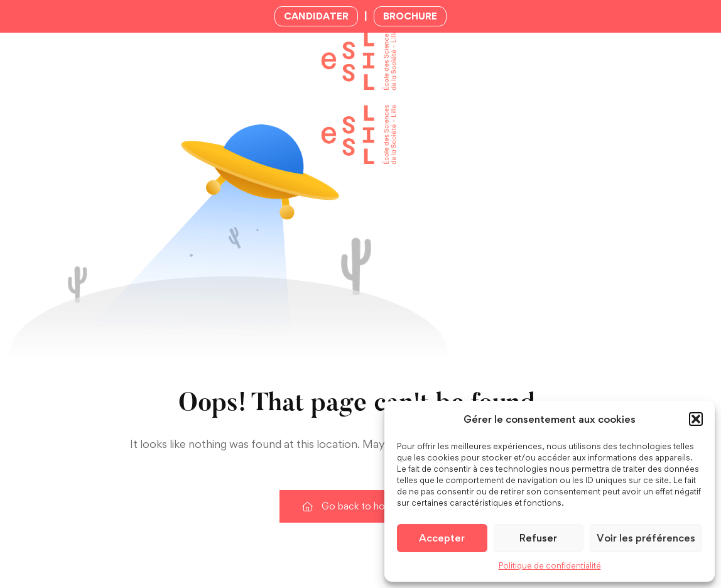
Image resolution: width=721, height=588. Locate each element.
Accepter (442, 538)
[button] (696, 419)
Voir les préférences (646, 538)
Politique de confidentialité (550, 565)
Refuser (538, 538)
